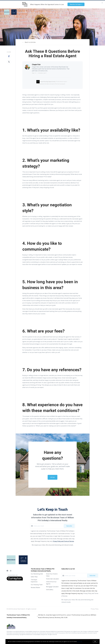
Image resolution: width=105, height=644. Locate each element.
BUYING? (33, 12)
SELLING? (25, 12)
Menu (85, 12)
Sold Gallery (50, 590)
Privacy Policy (95, 609)
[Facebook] (7, 571)
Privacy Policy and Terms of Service (63, 541)
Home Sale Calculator (53, 579)
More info (80, 642)
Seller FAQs (34, 577)
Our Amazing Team (37, 585)
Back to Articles (30, 42)
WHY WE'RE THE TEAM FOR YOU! (49, 12)
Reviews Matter (35, 587)
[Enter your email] (48, 526)
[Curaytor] (15, 580)
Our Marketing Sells (37, 574)
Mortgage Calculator (52, 587)
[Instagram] (11, 571)
